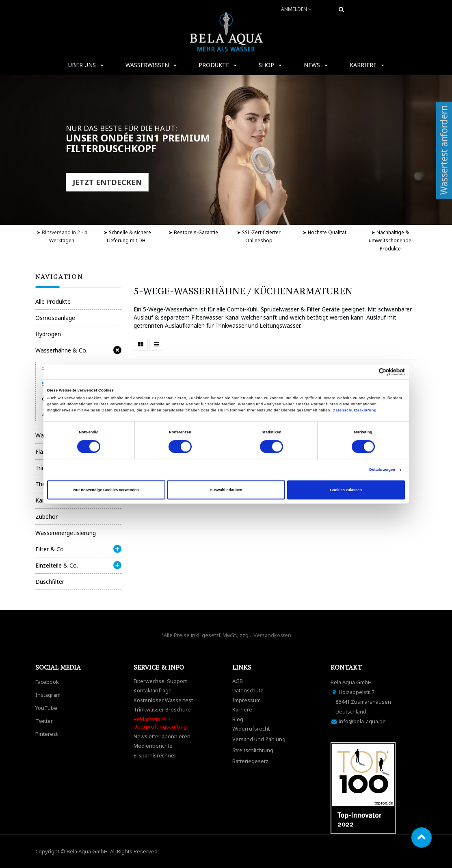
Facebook (47, 682)
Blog (238, 719)
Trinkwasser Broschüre (162, 709)
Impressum (247, 700)
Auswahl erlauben (226, 490)
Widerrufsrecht (251, 729)
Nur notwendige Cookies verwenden (106, 490)
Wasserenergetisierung (66, 533)
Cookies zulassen (346, 490)
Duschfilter (50, 582)
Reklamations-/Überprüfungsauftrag (160, 723)
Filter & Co (50, 549)
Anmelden (296, 9)
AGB (238, 681)
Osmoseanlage (55, 318)
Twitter (44, 721)
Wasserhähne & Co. (61, 350)
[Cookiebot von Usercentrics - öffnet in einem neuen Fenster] (369, 372)
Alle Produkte (53, 301)
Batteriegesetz (250, 761)
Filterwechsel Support (160, 681)
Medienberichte (153, 746)
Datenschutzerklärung (355, 411)
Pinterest (46, 734)
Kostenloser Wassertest (163, 700)
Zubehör (46, 517)
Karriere (242, 709)
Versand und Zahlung (259, 739)
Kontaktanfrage (153, 690)
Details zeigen (382, 470)
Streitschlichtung (253, 750)
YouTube (46, 708)
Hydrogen (48, 334)
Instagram (48, 695)
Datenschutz (248, 690)
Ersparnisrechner (155, 755)
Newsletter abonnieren (162, 736)
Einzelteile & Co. (57, 565)
